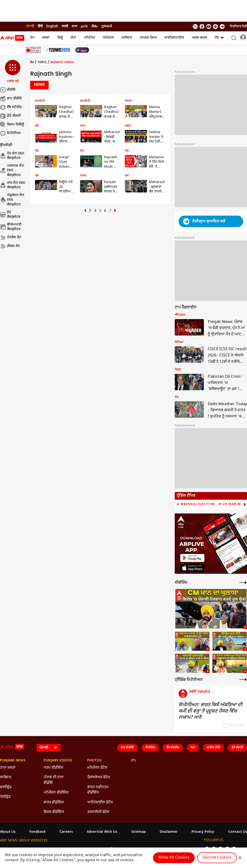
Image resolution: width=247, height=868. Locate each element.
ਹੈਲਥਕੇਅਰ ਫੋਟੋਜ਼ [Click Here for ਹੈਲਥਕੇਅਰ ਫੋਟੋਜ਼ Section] (99, 777)
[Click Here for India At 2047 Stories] (82, 50)
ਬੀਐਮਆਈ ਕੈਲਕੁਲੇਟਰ (11, 227)
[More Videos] (243, 583)
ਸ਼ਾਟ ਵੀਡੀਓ (11, 99)
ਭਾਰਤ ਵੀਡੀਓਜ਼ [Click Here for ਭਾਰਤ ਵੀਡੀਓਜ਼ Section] (54, 803)
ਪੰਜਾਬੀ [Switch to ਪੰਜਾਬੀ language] (30, 26)
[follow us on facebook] (202, 27)
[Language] (49, 748)
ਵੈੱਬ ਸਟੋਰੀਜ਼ (11, 107)
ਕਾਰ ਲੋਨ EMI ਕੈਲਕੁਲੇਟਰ (13, 185)
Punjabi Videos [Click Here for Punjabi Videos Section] (58, 761)
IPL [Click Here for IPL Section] (134, 761)
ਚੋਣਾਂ (73, 38)
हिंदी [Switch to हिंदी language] (40, 26)
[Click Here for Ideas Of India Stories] (33, 50)
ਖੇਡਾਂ (193, 748)
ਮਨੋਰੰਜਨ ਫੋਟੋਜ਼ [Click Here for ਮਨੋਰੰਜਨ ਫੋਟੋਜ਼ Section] (97, 768)
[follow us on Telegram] (222, 27)
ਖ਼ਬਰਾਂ (46, 38)
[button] (13, 72)
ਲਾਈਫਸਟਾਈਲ (174, 38)
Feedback (37, 832)
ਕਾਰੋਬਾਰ (127, 38)
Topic (42, 62)
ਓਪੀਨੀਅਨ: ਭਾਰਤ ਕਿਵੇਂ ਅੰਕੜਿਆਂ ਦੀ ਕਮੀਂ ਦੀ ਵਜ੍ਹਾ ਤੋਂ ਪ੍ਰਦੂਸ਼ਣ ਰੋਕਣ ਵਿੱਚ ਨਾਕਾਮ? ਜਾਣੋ (210, 711)
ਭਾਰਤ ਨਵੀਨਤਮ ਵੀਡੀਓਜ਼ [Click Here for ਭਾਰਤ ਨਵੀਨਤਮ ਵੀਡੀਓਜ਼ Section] (98, 790)
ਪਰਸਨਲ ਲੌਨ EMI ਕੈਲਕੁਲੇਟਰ (12, 171)
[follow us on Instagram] (215, 27)
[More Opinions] (243, 680)
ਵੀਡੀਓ (8, 90)
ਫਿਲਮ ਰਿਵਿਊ (12, 125)
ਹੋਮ (32, 38)
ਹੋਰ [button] (219, 38)
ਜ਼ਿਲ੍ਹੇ (60, 38)
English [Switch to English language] (52, 26)
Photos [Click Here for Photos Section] (94, 761)
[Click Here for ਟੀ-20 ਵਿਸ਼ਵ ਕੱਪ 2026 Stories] (58, 50)
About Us (8, 832)
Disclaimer (169, 832)
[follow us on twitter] (195, 27)
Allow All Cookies (174, 858)
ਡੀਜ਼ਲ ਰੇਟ (10, 246)
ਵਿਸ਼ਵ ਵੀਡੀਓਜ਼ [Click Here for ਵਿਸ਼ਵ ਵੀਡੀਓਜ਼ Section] (54, 812)
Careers (66, 832)
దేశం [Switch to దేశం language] (94, 26)
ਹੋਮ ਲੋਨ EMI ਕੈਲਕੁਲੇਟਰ (12, 156)
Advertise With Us (102, 832)
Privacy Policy (203, 832)
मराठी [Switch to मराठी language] (65, 26)
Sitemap (139, 832)
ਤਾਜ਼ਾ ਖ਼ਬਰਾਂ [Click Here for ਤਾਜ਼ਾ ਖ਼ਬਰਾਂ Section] (8, 768)
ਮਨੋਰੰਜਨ (90, 38)
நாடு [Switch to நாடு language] (84, 26)
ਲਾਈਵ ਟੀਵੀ (213, 748)
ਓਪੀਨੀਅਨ (10, 133)
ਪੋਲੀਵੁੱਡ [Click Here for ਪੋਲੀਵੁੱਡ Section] (5, 797)
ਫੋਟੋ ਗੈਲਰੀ (10, 116)
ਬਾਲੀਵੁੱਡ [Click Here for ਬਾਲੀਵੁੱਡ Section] (6, 787)
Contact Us (238, 832)
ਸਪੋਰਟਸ (108, 38)
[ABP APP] (192, 558)
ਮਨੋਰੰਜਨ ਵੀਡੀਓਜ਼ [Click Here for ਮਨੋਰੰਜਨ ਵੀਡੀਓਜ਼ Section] (56, 793)
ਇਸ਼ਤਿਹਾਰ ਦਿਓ (238, 27)
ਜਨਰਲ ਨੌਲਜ (148, 38)
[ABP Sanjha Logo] (13, 38)
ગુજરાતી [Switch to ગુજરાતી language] (107, 26)
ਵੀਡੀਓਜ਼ (150, 748)
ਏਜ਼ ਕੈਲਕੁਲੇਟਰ (10, 215)
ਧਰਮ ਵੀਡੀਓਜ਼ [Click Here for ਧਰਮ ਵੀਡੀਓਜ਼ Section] (53, 768)
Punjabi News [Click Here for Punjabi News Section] (13, 761)
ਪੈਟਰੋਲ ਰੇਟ (11, 238)
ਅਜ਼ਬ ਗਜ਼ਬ (199, 38)
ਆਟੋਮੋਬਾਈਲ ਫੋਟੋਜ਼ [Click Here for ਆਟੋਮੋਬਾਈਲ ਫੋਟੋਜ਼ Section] (100, 803)
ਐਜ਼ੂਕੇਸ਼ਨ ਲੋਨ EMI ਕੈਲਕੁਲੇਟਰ (12, 200)
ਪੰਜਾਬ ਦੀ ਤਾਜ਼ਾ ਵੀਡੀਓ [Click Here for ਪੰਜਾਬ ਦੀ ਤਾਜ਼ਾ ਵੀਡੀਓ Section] (54, 780)
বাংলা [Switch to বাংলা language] (74, 26)
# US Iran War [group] (232, 504)
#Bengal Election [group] (198, 504)
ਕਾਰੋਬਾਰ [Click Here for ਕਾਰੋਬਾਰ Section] (6, 777)
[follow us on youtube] (209, 27)
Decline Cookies (217, 858)
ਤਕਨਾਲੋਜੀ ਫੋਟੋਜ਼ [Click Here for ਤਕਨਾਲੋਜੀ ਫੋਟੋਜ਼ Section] (98, 812)
